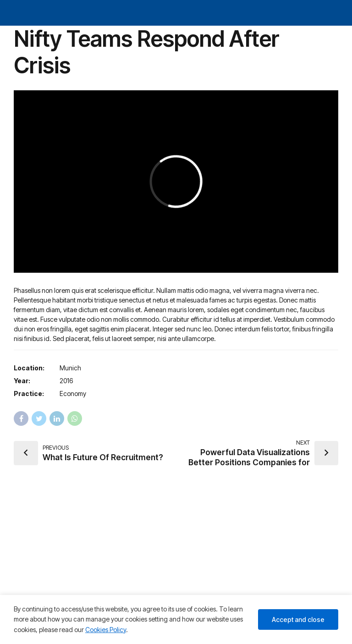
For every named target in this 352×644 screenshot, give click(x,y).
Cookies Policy (106, 630)
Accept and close (298, 619)
